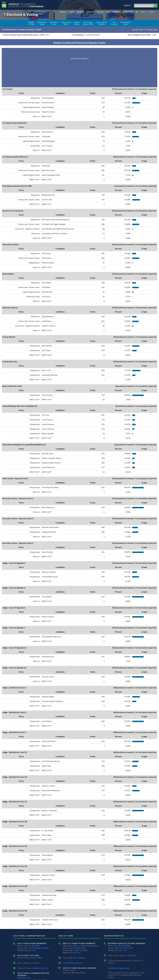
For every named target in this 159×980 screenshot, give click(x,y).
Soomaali (80, 12)
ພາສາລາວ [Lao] (116, 12)
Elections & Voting (20, 14)
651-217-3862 (36, 958)
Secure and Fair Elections (102, 23)
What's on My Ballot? (66, 23)
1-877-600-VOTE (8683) (38, 948)
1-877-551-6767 (126, 948)
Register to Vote (31, 23)
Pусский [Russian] (100, 12)
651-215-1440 (34, 946)
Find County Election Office (88, 23)
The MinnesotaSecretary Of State (27, 5)
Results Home (138, 30)
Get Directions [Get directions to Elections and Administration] (24, 978)
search (127, 5)
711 (34, 950)
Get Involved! (114, 23)
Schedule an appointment (119, 968)
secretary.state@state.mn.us (35, 968)
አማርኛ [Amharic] (143, 12)
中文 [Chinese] (108, 12)
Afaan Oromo (128, 12)
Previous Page (152, 30)
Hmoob (71, 12)
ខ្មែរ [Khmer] (137, 12)
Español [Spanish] (63, 12)
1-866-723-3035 (80, 950)
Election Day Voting (42, 23)
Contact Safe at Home (73, 963)
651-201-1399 (79, 948)
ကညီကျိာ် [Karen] (151, 12)
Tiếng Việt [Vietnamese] (90, 12)
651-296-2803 (124, 946)
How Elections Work (126, 23)
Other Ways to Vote (54, 23)
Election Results (77, 23)
